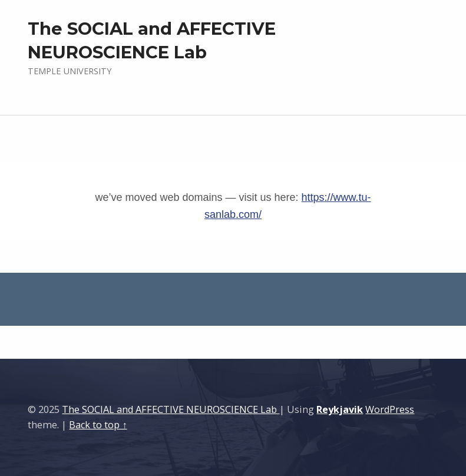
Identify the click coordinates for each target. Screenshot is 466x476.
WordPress (390, 409)
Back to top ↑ (98, 425)
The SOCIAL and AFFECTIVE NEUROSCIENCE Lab (171, 409)
